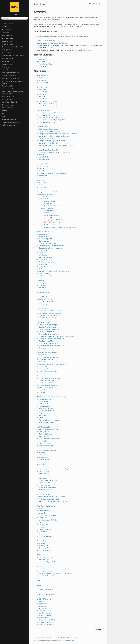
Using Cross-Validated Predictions (51, 313)
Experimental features (46, 411)
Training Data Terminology (48, 325)
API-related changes (8, 38)
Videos (41, 601)
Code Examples (44, 432)
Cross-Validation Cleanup (48, 318)
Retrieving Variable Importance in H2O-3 (53, 346)
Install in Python (44, 157)
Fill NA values (44, 250)
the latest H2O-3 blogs (59, 43)
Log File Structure (45, 550)
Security (5, 111)
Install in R (42, 155)
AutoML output (44, 406)
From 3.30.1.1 (44, 94)
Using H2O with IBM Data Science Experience (55, 136)
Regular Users (44, 543)
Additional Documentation (48, 371)
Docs (36, 4)
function (53, 220)
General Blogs (44, 66)
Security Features (45, 615)
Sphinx (44, 641)
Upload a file (43, 234)
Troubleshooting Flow (46, 536)
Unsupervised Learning (47, 301)
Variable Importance (8, 70)
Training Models (7, 64)
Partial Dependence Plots (48, 529)
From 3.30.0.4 (44, 99)
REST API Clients (45, 559)
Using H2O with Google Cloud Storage (52, 141)
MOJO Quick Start (45, 483)
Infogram (42, 452)
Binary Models (44, 471)
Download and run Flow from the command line (55, 152)
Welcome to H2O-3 (8, 35)
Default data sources (48, 199)
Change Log (6, 27)
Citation (42, 418)
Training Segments (45, 304)
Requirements (44, 80)
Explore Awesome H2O (44, 45)
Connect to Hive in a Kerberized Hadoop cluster (60, 227)
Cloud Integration (7, 44)
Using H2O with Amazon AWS (49, 131)
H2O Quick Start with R (47, 122)
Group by (42, 253)
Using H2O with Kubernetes (49, 143)
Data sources (43, 196)
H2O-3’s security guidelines (81, 50)
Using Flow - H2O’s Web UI (11, 102)
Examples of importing (51, 215)
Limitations (47, 213)
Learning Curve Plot (46, 441)
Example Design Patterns (47, 487)
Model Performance (46, 390)
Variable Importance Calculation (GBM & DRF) (55, 339)
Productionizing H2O (9, 96)
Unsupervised (44, 290)
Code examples (44, 404)
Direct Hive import (48, 208)
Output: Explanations (46, 434)
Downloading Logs (8, 105)
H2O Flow (42, 182)
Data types (43, 283)
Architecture (43, 618)
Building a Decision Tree (47, 332)
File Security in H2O (46, 571)
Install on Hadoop (45, 159)
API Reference (44, 608)
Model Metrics (44, 436)
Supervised (43, 287)
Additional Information (47, 445)
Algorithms (5, 61)
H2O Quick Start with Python (49, 115)
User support (43, 82)
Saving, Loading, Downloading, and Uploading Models (13, 93)
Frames (41, 534)
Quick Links (43, 355)
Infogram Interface (45, 455)
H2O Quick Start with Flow (48, 113)
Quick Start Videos (8, 41)
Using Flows (43, 518)
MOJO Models (44, 473)
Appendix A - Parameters (10, 119)
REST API (42, 362)
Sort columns (43, 269)
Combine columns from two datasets (51, 246)
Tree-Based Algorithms (47, 341)
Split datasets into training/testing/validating (54, 271)
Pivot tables (43, 260)
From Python (43, 166)
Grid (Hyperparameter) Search (11, 73)
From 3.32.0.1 (44, 89)
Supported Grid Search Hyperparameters (53, 364)
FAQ (4, 114)
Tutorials (42, 611)
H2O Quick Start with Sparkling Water (52, 120)
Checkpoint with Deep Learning (50, 378)
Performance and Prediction (11, 79)
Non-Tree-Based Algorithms (48, 343)
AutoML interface (45, 399)
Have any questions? (46, 624)
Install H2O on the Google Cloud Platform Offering (56, 145)
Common (42, 285)
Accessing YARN (44, 548)
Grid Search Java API (46, 359)
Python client (43, 187)
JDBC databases (47, 217)
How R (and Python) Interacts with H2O (53, 562)
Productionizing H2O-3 (47, 620)
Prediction (42, 392)
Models (41, 527)
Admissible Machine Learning (11, 89)
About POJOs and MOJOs (48, 480)
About (41, 508)
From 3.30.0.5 (44, 96)
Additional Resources (9, 125)
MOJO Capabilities (8, 99)
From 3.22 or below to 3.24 (48, 106)
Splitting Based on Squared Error (50, 334)
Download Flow (44, 511)
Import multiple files (46, 239)
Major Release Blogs (46, 64)
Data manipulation (8, 58)
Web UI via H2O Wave (47, 408)
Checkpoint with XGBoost (48, 385)
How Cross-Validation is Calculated (51, 311)
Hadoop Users (44, 545)
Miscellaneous (44, 292)
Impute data (43, 255)
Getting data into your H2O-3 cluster (13, 56)
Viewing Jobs (43, 525)
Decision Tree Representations (49, 329)
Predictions (43, 532)
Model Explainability (8, 86)
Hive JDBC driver (49, 225)
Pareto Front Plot (45, 443)
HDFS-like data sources (52, 206)
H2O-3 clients (6, 53)
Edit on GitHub (96, 4)
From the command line (47, 171)
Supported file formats (47, 194)
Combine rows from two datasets (50, 248)
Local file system (49, 201)
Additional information (47, 422)
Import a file (43, 236)
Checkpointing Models (9, 76)
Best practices (44, 175)
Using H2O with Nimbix (47, 138)
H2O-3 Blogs (6, 29)
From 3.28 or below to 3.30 (48, 101)
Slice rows (42, 267)
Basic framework (45, 78)
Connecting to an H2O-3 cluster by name (53, 173)
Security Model (44, 569)
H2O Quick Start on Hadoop (49, 117)
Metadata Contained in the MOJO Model (53, 501)
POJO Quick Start (45, 485)
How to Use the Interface (48, 515)
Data (41, 522)
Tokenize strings (44, 273)
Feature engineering (46, 276)
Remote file (47, 203)
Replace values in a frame (47, 262)
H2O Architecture (8, 108)
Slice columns (44, 264)
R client (41, 185)
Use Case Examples (45, 613)
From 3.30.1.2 (44, 92)
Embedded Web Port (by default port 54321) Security (57, 573)
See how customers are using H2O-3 (49, 41)
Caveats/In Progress (46, 369)
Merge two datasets (46, 257)
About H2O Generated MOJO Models (52, 497)
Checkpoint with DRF (46, 380)
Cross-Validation (7, 67)
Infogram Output (45, 457)
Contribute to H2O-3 (46, 622)
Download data (44, 241)
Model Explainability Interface (49, 429)
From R (41, 168)
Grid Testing (43, 366)
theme (54, 641)
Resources (42, 415)
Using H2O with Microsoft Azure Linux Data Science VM (58, 134)
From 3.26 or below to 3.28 (48, 103)
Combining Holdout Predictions (50, 315)
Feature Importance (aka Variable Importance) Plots (56, 336)
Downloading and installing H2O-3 (13, 47)
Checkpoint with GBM (47, 383)
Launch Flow (43, 513)
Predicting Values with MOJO (49, 499)
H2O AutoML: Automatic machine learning (13, 82)
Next (98, 630)
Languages (42, 606)
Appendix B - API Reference (11, 122)
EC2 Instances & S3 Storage (48, 129)
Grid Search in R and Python (49, 357)
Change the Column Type (47, 243)
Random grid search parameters (50, 420)
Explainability (43, 401)
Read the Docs (70, 641)
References (43, 348)
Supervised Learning (46, 299)
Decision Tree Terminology (48, 327)
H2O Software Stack (46, 557)
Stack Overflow (77, 26)
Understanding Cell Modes (48, 520)
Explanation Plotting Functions (49, 439)
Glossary (5, 116)
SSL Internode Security (47, 576)
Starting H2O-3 (7, 50)
